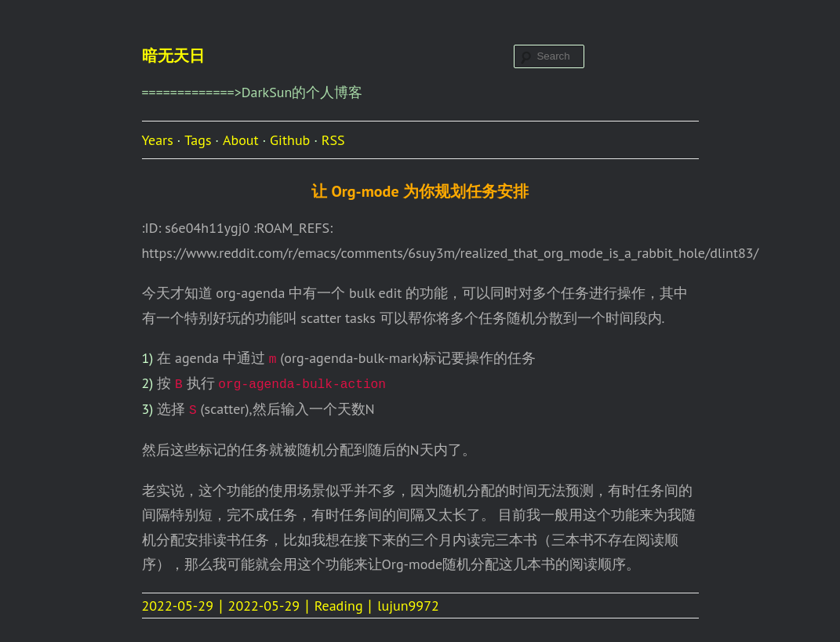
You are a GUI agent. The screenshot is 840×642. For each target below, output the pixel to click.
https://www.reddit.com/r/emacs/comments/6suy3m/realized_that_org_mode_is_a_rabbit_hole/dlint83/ (451, 253)
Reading (339, 606)
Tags (198, 140)
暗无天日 (173, 56)
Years (158, 140)
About (241, 140)
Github (290, 140)
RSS (333, 140)
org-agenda (250, 293)
